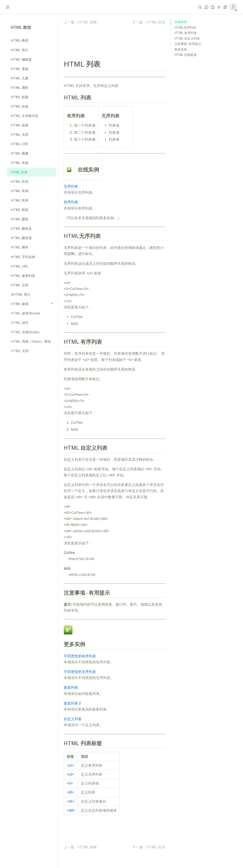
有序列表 (71, 202)
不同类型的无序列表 (80, 672)
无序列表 (71, 186)
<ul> (70, 774)
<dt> (71, 801)
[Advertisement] (204, 130)
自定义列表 (73, 719)
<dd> (71, 810)
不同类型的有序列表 (80, 656)
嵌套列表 (71, 687)
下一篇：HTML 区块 (149, 22)
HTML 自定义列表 (187, 38)
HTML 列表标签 (186, 55)
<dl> (70, 792)
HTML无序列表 (185, 28)
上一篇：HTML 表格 (80, 22)
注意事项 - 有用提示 (188, 44)
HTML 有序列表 (186, 33)
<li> (70, 783)
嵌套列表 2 (72, 703)
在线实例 (181, 22)
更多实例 (181, 49)
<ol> (70, 765)
